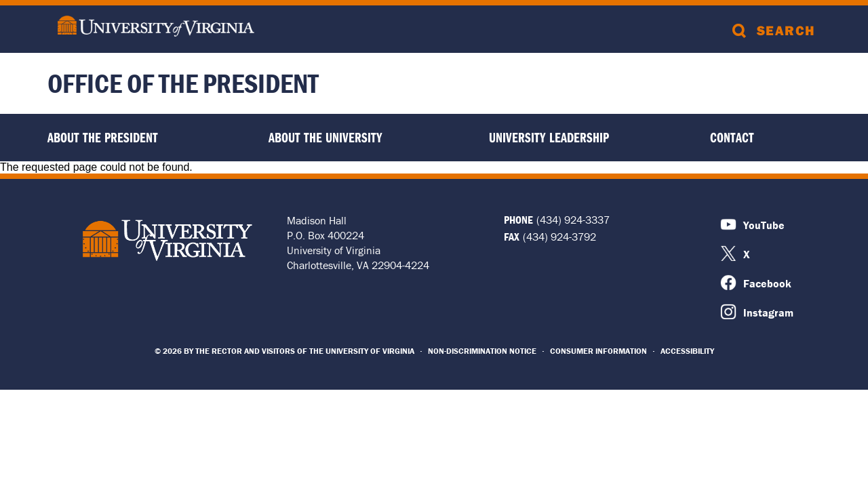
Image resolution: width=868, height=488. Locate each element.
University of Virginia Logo (167, 240)
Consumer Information (598, 351)
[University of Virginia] (156, 27)
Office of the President (183, 83)
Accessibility (687, 351)
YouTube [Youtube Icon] (764, 225)
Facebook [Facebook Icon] (767, 283)
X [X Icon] (747, 254)
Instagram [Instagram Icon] (768, 312)
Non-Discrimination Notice (482, 351)
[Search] (776, 29)
